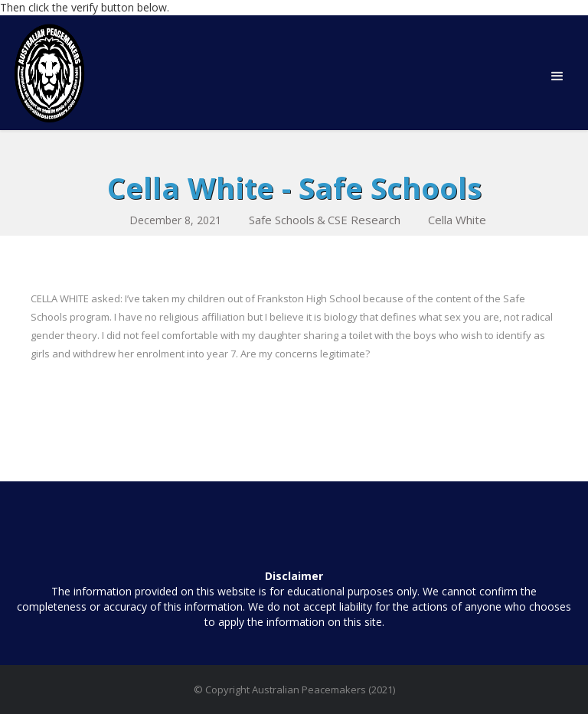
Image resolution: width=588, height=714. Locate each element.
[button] (557, 77)
